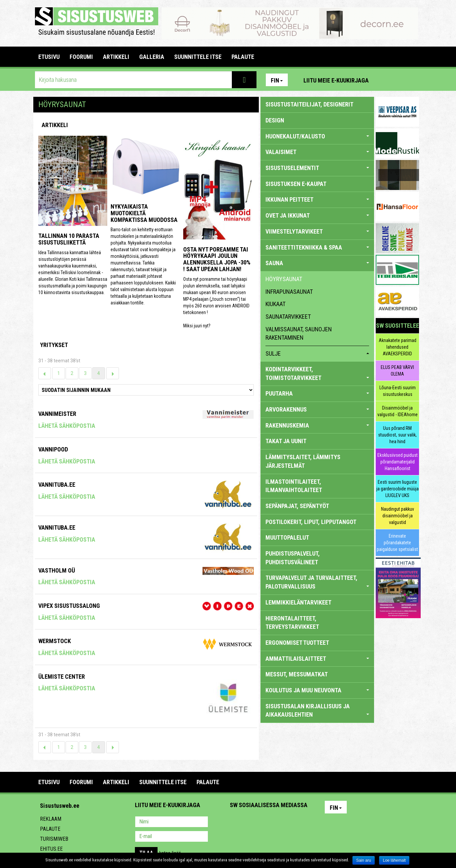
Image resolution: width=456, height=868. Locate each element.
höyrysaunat (284, 279)
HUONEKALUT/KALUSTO (317, 136)
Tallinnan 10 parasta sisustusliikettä (69, 239)
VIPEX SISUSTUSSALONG (69, 606)
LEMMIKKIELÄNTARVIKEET (298, 602)
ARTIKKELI (116, 57)
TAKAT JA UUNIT (286, 441)
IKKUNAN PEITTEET (317, 199)
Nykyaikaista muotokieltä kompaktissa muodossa (144, 213)
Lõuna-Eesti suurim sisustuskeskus (398, 391)
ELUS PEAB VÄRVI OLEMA (397, 371)
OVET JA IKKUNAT (317, 215)
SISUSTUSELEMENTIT (317, 168)
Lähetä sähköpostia (67, 426)
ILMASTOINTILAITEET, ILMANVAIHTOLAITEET (294, 486)
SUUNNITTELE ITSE (198, 57)
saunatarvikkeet (288, 317)
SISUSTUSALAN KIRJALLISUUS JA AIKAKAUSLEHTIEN (317, 710)
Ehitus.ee (51, 849)
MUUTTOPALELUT (287, 537)
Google (293, 822)
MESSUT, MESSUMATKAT (297, 674)
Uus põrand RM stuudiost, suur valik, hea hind (397, 435)
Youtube (412, 80)
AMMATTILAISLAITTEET (317, 659)
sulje (317, 353)
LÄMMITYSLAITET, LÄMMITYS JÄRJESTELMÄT (303, 461)
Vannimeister (57, 414)
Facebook (398, 80)
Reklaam (51, 819)
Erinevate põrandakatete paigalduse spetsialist (397, 543)
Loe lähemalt (394, 860)
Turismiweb (54, 839)
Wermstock (55, 641)
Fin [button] (277, 80)
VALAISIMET (317, 152)
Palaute (50, 829)
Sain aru (364, 860)
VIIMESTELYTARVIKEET (317, 231)
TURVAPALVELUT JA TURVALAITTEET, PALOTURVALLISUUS (317, 582)
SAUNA (317, 263)
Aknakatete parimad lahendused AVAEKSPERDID (398, 347)
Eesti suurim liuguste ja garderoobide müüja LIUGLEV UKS (398, 489)
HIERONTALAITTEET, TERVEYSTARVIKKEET (292, 623)
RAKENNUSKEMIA (317, 425)
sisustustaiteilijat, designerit (309, 104)
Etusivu (49, 57)
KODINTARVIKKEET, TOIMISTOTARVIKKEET (317, 373)
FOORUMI (81, 57)
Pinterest (384, 80)
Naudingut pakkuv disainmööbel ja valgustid (398, 516)
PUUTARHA (317, 393)
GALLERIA (152, 57)
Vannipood (53, 449)
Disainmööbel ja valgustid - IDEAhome (398, 411)
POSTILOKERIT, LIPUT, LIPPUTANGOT (311, 522)
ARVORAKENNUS (317, 409)
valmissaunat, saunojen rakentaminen (299, 334)
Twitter (279, 822)
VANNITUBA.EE (57, 485)
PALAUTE (243, 57)
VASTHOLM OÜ (57, 570)
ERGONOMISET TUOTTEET (297, 643)
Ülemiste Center (62, 677)
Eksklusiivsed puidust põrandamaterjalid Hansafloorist (398, 462)
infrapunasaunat (289, 292)
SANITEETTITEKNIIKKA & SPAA (317, 247)
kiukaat (275, 304)
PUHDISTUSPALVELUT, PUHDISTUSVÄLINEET (293, 558)
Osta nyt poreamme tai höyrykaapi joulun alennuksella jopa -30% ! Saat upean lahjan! (217, 259)
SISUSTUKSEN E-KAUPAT (296, 184)
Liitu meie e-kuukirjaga (336, 80)
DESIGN (275, 120)
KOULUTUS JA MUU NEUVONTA (317, 690)
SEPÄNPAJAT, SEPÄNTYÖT (297, 506)
